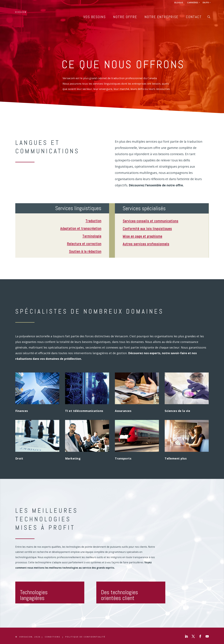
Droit (19, 458)
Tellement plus (176, 458)
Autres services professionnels (146, 244)
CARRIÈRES (193, 3)
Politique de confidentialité (85, 637)
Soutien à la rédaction (85, 251)
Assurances (123, 411)
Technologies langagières (34, 595)
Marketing (73, 458)
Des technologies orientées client (119, 595)
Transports (123, 458)
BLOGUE (179, 3)
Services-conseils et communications (150, 221)
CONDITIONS (53, 637)
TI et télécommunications (84, 411)
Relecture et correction (84, 244)
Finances (22, 411)
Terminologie (92, 236)
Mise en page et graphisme (142, 236)
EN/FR (206, 3)
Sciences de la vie (177, 411)
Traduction (93, 221)
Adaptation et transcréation (81, 229)
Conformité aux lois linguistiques (147, 229)
